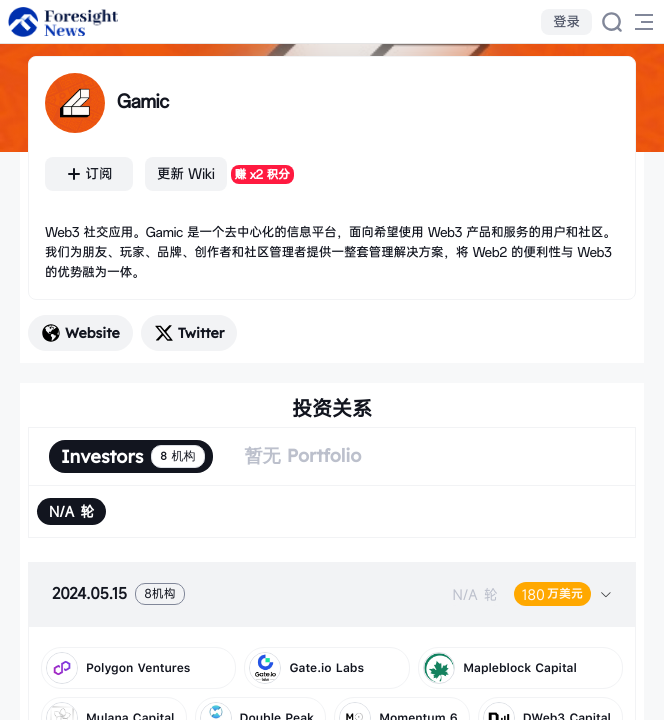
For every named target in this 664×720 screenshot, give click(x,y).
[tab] (332, 594)
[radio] (71, 511)
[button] (332, 594)
